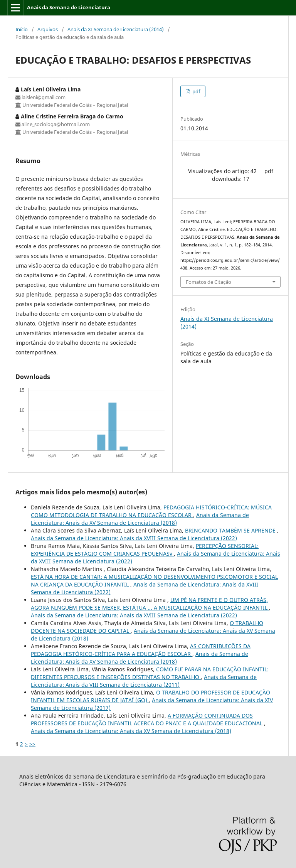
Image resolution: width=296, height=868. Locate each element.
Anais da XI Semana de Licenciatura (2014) (116, 29)
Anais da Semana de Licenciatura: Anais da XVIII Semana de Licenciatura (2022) (134, 538)
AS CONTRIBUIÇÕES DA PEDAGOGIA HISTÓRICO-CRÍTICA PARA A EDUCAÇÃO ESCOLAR (141, 650)
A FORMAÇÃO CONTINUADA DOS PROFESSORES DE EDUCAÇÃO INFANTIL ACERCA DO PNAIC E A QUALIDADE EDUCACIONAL (147, 719)
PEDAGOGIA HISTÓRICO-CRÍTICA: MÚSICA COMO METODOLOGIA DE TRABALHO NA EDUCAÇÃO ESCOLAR (151, 511)
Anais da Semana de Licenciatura (69, 7)
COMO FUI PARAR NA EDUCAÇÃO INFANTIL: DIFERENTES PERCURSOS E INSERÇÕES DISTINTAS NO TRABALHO (150, 673)
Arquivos (48, 29)
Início (22, 29)
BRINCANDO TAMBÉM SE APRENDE (231, 530)
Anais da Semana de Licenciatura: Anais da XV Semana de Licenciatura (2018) (140, 519)
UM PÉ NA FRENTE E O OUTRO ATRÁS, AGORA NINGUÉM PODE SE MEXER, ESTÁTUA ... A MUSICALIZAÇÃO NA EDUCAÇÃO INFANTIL (150, 604)
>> (32, 744)
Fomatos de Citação (209, 282)
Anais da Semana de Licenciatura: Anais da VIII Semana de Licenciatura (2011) (144, 681)
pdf (196, 91)
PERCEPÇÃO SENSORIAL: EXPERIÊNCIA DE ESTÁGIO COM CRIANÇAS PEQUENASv (145, 550)
